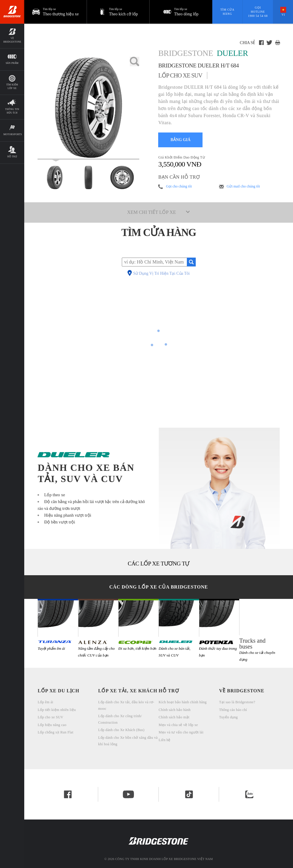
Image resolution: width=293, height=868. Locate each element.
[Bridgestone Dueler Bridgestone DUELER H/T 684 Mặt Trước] (88, 177)
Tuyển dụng (228, 717)
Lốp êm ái (45, 702)
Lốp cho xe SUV (50, 717)
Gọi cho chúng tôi (179, 186)
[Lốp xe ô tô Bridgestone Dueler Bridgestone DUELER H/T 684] (88, 108)
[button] (118, 12)
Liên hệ (165, 740)
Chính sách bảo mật (174, 717)
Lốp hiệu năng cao (52, 725)
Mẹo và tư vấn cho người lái (181, 732)
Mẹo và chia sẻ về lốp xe (178, 725)
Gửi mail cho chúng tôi (243, 186)
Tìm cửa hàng (227, 12)
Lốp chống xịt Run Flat (55, 732)
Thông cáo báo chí (233, 710)
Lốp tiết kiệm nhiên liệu (57, 710)
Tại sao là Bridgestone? (237, 702)
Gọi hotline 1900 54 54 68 (258, 12)
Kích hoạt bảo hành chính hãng (183, 702)
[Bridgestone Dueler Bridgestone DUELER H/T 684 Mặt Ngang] (122, 177)
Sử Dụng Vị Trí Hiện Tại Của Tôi (161, 274)
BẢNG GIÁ (181, 140)
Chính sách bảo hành (175, 710)
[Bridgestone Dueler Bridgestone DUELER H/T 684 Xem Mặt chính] (55, 177)
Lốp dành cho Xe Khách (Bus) (121, 730)
